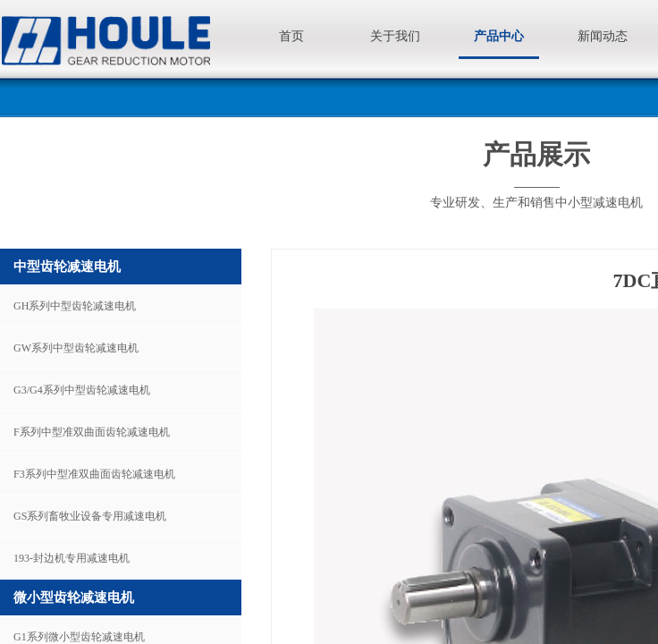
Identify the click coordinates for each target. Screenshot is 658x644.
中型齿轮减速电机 (67, 267)
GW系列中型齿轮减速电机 (76, 348)
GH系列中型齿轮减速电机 (75, 306)
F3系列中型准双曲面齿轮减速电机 (94, 474)
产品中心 (499, 36)
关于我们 (395, 36)
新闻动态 (603, 36)
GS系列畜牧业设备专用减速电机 (90, 516)
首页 (291, 36)
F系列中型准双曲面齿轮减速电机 (92, 432)
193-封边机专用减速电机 (72, 558)
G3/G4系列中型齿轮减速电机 (82, 390)
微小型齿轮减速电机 (74, 597)
